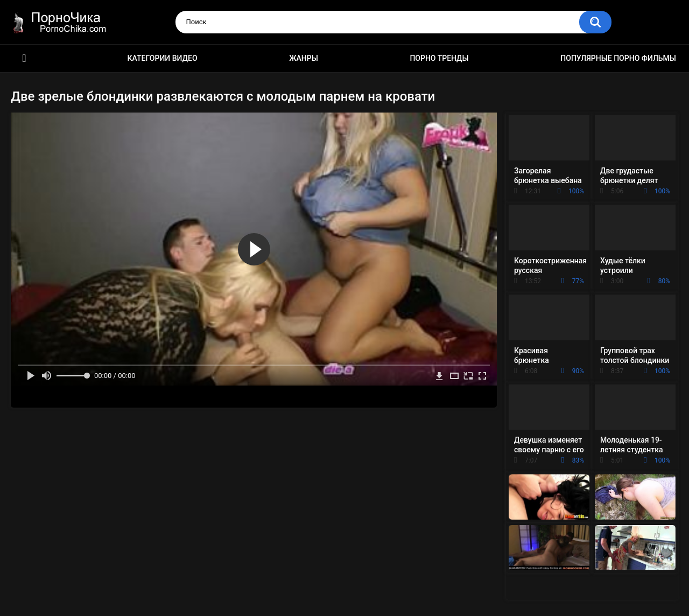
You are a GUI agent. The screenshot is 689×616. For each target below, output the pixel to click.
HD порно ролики (24, 58)
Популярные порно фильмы (618, 58)
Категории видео (163, 58)
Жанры (304, 58)
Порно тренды (439, 58)
